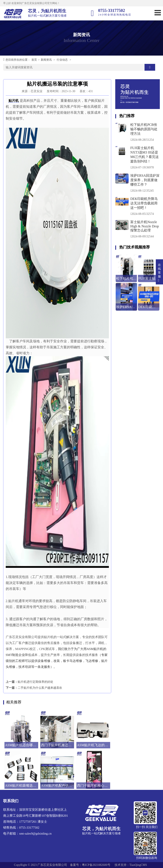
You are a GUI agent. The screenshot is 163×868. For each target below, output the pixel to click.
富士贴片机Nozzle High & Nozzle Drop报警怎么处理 (145, 226)
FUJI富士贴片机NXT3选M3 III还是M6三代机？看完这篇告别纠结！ (145, 155)
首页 (34, 60)
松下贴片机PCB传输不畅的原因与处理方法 (144, 129)
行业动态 (62, 60)
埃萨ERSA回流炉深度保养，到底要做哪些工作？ (145, 180)
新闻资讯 (46, 60)
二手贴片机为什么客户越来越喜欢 (40, 688)
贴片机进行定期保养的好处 (35, 682)
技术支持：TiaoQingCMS (131, 865)
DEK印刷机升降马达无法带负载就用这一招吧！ (144, 203)
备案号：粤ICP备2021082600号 (90, 865)
